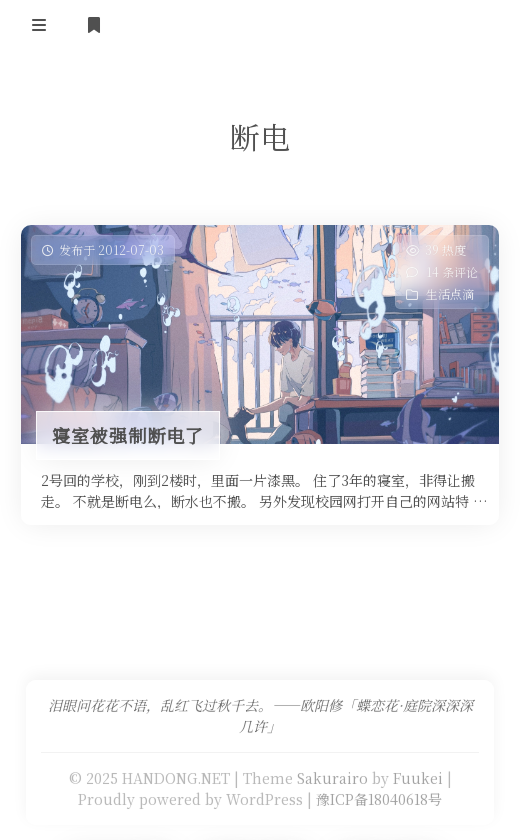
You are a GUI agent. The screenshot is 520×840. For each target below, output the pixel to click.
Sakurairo (332, 778)
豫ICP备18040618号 (379, 799)
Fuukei (418, 778)
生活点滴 (450, 293)
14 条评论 (452, 271)
